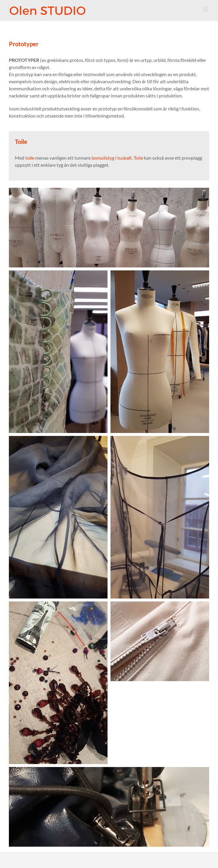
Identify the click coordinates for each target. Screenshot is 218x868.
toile (30, 158)
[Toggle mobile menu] (206, 9)
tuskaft (125, 158)
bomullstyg (103, 158)
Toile (138, 158)
